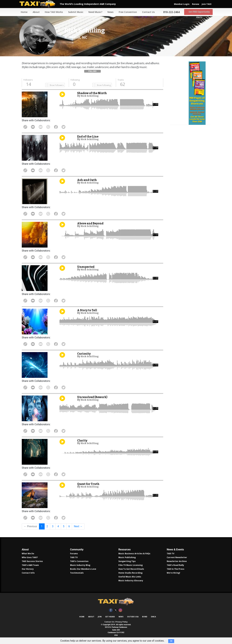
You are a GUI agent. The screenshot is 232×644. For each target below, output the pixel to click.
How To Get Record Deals (131, 569)
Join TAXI (207, 4)
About (35, 12)
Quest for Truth (89, 484)
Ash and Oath (88, 180)
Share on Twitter (69, 127)
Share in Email (34, 127)
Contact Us (147, 12)
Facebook (111, 610)
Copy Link (26, 127)
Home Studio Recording (130, 573)
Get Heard (110, 617)
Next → (78, 526)
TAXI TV (74, 557)
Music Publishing (127, 557)
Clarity (83, 440)
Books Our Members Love (83, 569)
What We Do (28, 554)
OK (171, 641)
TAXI (39, 4)
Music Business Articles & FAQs (134, 554)
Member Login (182, 4)
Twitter (116, 610)
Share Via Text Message (43, 127)
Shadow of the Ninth (93, 93)
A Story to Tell (88, 310)
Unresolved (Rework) (93, 397)
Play (62, 94)
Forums (74, 554)
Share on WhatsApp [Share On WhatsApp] (52, 127)
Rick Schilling (90, 96)
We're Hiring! (173, 573)
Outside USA (133, 617)
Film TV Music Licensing (130, 565)
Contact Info (28, 573)
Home (22, 12)
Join (100, 617)
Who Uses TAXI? (30, 557)
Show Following (104, 85)
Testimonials (77, 573)
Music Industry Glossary (131, 581)
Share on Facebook (60, 127)
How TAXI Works (53, 12)
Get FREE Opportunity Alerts (198, 12)
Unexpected (86, 267)
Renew (196, 4)
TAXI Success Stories (32, 561)
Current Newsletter (177, 557)
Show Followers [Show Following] (57, 85)
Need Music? (94, 12)
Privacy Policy (122, 622)
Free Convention (127, 12)
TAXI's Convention (79, 561)
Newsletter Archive (177, 561)
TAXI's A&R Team (30, 565)
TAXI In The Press (176, 569)
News (109, 12)
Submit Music (75, 12)
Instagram (120, 610)
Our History (28, 569)
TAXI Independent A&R (116, 602)
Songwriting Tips (127, 561)
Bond (145, 617)
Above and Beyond (91, 223)
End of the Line (89, 136)
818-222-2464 (171, 12)
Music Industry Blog (80, 565)
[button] (92, 70)
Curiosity (84, 354)
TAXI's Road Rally (175, 565)
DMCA (153, 617)
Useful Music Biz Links (130, 577)
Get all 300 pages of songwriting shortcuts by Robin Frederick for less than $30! (190, 110)
